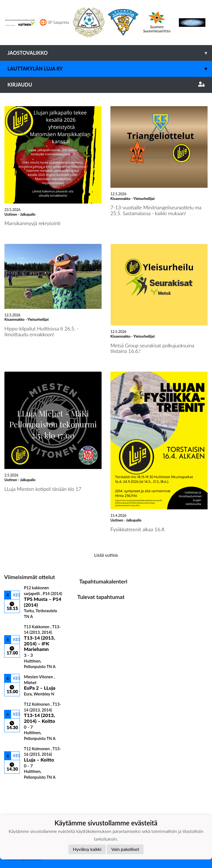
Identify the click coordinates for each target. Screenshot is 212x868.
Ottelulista (18, 789)
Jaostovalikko (110, 53)
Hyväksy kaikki (87, 849)
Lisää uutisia (106, 555)
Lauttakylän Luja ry (110, 69)
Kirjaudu (106, 85)
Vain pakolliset (125, 849)
